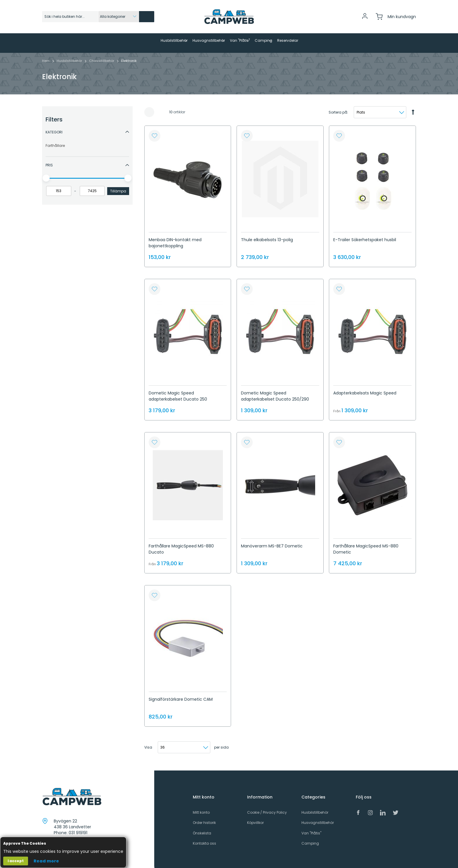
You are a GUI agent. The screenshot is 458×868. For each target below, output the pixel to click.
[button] (155, 131)
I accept (16, 861)
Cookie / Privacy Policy (267, 807)
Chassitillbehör (102, 56)
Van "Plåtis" (311, 828)
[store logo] (229, 17)
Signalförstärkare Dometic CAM (181, 694)
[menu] (229, 41)
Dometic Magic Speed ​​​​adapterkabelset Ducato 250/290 (275, 391)
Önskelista (202, 828)
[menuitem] (128, 41)
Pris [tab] (49, 160)
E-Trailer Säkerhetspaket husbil (365, 235)
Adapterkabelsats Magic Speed (365, 388)
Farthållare (55, 141)
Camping (310, 838)
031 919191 (78, 828)
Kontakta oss (204, 838)
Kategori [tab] (54, 127)
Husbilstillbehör (70, 56)
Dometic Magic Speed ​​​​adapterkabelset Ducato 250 (178, 391)
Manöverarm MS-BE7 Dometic (272, 541)
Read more (46, 861)
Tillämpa (118, 186)
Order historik (204, 818)
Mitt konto (201, 807)
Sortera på (338, 107)
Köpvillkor (255, 818)
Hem (46, 56)
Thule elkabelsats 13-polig (267, 235)
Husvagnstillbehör (318, 818)
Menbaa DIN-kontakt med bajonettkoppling (175, 238)
